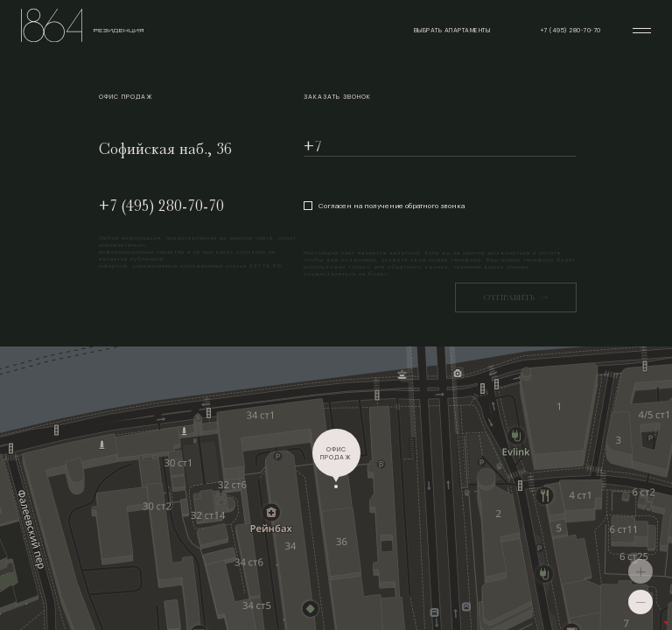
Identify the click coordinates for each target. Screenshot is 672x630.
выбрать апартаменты (452, 30)
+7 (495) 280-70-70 (161, 206)
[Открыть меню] (642, 31)
